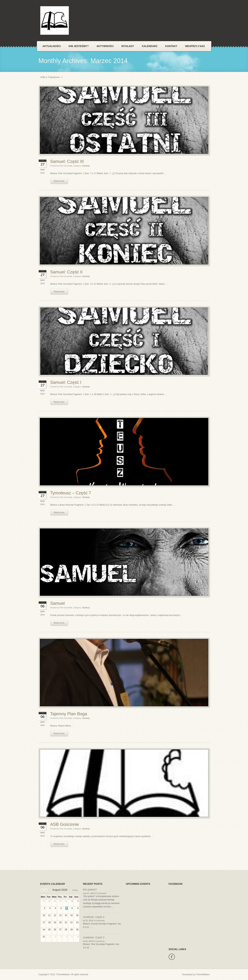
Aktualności (52, 46)
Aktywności (105, 46)
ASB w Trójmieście (50, 77)
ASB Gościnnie (65, 824)
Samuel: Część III (67, 161)
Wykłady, (86, 166)
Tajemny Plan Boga (69, 714)
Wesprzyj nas (195, 46)
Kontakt (171, 46)
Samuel (57, 603)
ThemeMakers (63, 974)
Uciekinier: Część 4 (94, 917)
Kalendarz (150, 46)
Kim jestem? (90, 890)
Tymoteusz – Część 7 (71, 493)
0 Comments (101, 893)
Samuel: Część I (66, 382)
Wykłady (128, 46)
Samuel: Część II (66, 272)
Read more (59, 181)
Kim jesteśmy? (79, 46)
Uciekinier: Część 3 (94, 937)
